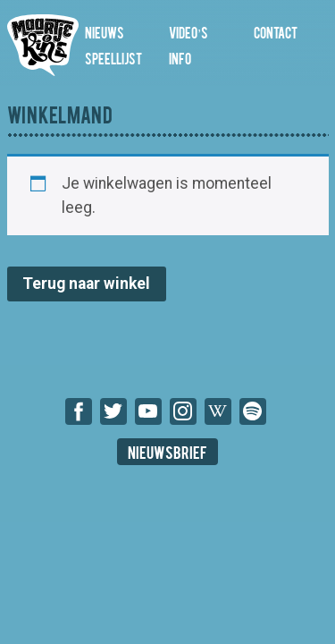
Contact (276, 32)
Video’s (188, 32)
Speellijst (113, 58)
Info (180, 58)
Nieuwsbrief (167, 451)
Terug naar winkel (86, 284)
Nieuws (105, 32)
